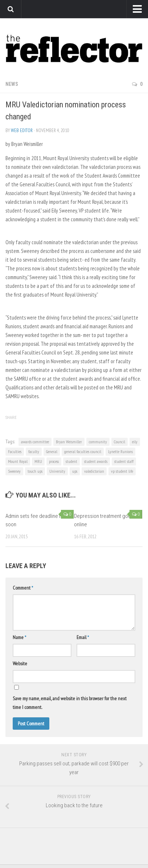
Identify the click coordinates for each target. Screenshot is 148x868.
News (12, 84)
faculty (34, 451)
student (71, 461)
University (57, 471)
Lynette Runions (120, 451)
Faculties (15, 451)
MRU (38, 461)
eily (135, 442)
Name (19, 637)
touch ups (35, 471)
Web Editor (22, 130)
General (52, 451)
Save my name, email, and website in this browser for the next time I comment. (70, 703)
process (54, 461)
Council (120, 442)
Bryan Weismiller (69, 442)
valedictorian (94, 471)
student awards (96, 461)
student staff (124, 461)
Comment (23, 588)
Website (20, 663)
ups (75, 471)
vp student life (122, 471)
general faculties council (83, 451)
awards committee (35, 442)
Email (83, 637)
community (98, 442)
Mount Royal (18, 461)
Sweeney (14, 471)
